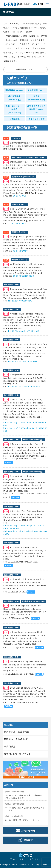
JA (35, 4)
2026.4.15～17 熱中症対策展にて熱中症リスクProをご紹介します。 (25, 797)
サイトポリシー (36, 859)
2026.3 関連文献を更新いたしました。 (23, 820)
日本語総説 (14, 119)
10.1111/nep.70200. (17, 223)
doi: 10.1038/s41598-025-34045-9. (24, 387)
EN (41, 4)
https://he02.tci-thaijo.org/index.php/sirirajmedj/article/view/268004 (25, 531)
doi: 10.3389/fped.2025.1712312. (24, 331)
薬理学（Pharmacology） (37, 98)
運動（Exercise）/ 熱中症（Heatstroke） (14, 109)
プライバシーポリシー (18, 859)
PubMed (8, 462)
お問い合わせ (24, 4)
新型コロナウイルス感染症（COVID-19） (37, 109)
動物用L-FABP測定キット (17, 754)
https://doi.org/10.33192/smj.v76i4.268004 (24, 526)
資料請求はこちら (24, 69)
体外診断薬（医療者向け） (18, 732)
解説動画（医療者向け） (17, 739)
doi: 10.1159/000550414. (20, 301)
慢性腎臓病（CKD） (14, 90)
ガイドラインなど (37, 119)
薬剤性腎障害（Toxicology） (14, 98)
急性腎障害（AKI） (37, 90)
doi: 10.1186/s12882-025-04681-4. (24, 362)
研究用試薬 (10, 747)
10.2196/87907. (21, 196)
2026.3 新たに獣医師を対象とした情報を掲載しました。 (25, 809)
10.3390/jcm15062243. (24, 276)
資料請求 (28, 840)
